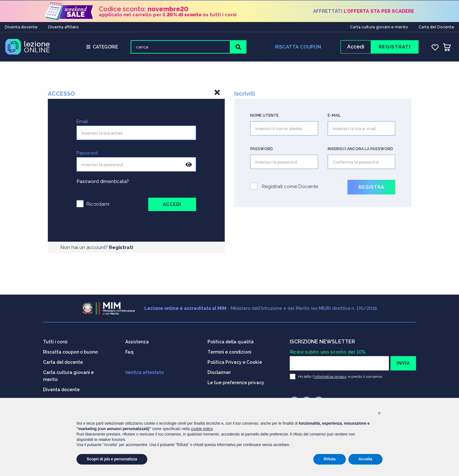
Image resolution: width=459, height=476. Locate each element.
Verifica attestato (145, 371)
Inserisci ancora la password (360, 150)
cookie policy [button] (202, 429)
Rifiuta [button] (329, 459)
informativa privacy (331, 376)
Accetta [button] (365, 459)
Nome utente (264, 116)
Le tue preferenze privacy (236, 382)
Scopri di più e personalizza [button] (112, 459)
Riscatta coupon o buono (70, 351)
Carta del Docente (436, 27)
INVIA (403, 362)
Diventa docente (21, 27)
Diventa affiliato (63, 27)
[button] (379, 413)
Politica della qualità (231, 341)
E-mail (334, 116)
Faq (129, 351)
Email (82, 122)
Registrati (121, 248)
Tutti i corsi (55, 341)
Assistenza (137, 341)
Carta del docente (63, 361)
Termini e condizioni (229, 351)
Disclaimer (219, 371)
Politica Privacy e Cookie (235, 361)
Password (87, 154)
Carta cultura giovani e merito (379, 27)
